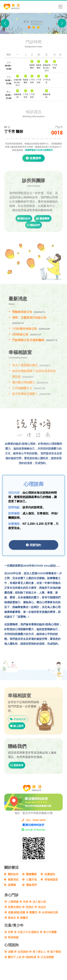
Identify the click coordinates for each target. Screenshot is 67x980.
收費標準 (33, 158)
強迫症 (42, 907)
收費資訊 (50, 874)
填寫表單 (17, 765)
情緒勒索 (31, 957)
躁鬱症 (24, 918)
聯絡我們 (34, 241)
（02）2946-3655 (34, 820)
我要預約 (33, 545)
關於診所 (24, 234)
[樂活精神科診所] (29, 27)
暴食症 (12, 918)
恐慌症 (30, 907)
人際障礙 (13, 902)
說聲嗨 (12, 885)
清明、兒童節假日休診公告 (29, 317)
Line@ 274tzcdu (33, 830)
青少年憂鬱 (50, 932)
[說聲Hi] (34, 27)
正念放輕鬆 (47, 957)
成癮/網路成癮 (16, 912)
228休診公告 (20, 334)
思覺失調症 (15, 907)
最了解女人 (39, 952)
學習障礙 (13, 937)
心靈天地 (31, 879)
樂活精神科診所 (34, 825)
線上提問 (17, 726)
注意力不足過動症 (28, 932)
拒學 (11, 932)
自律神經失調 (50, 912)
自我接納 (23, 952)
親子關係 (56, 952)
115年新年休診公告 (25, 329)
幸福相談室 (18, 719)
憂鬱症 (33, 912)
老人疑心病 (39, 902)
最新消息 (13, 879)
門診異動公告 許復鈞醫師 (28, 340)
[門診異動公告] (38, 27)
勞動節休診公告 (22, 312)
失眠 (26, 902)
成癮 (11, 952)
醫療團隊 (43, 234)
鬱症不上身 (15, 957)
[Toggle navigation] (60, 7)
